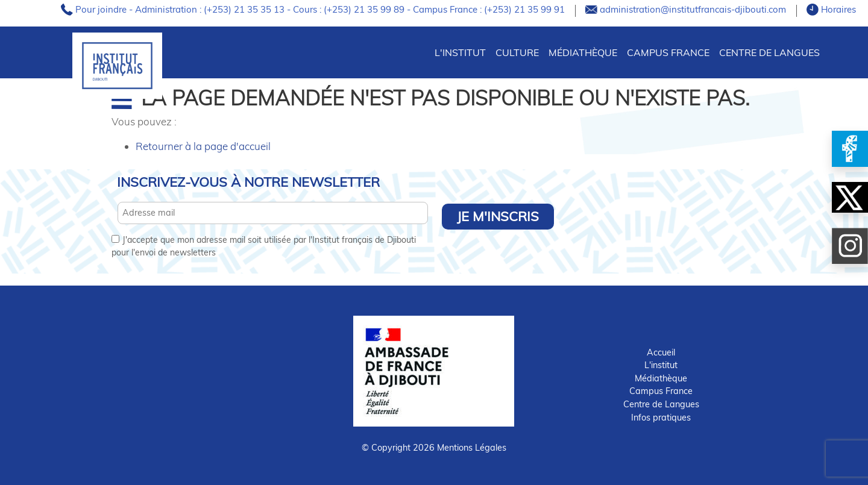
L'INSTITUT (460, 52)
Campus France (668, 52)
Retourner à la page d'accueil (203, 146)
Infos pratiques (661, 418)
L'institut (661, 365)
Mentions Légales (472, 448)
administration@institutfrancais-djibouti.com (694, 9)
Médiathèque (583, 52)
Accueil (661, 352)
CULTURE (517, 52)
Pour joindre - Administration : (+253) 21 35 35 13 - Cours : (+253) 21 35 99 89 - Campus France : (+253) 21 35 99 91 (321, 9)
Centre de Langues (769, 52)
